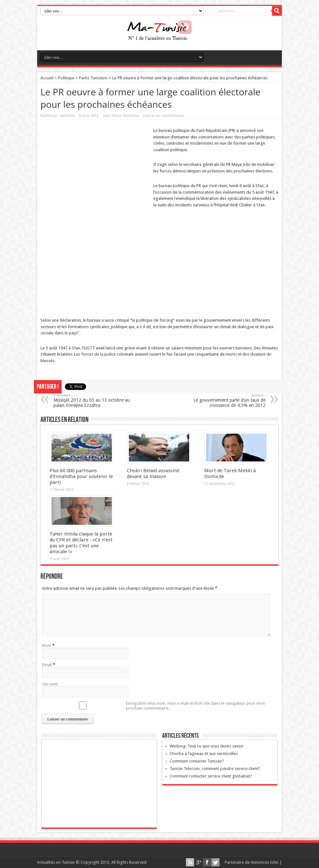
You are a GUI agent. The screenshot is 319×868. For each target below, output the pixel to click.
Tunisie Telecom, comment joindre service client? (215, 769)
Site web (50, 684)
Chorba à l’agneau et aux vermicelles (204, 754)
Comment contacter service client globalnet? (211, 776)
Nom (47, 645)
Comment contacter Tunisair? (197, 761)
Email (47, 665)
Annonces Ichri (265, 862)
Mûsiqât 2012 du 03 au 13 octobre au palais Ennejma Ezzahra (93, 401)
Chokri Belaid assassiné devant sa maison (153, 474)
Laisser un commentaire (164, 116)
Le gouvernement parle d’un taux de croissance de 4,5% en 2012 (226, 401)
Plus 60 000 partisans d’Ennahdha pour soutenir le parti (81, 476)
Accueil (47, 78)
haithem (68, 116)
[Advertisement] (95, 169)
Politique (66, 78)
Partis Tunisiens (93, 78)
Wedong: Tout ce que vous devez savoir (207, 746)
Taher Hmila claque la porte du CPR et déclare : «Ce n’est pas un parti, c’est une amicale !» (81, 543)
